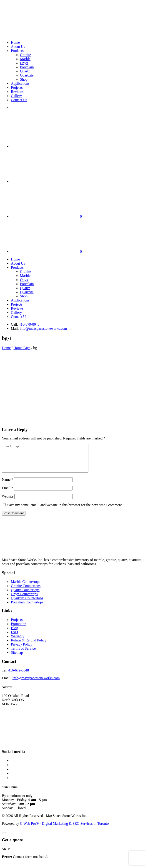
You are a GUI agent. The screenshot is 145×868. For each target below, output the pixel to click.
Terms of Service (23, 654)
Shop (24, 79)
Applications (20, 83)
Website (8, 502)
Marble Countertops (25, 587)
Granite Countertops (26, 591)
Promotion (19, 629)
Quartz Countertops (25, 595)
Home (15, 42)
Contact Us (19, 100)
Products (17, 51)
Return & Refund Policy (29, 646)
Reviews (17, 92)
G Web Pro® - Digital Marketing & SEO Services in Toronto (64, 829)
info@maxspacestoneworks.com (43, 328)
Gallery (16, 96)
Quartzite (27, 75)
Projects (17, 88)
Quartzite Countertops (27, 604)
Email (7, 493)
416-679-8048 (29, 324)
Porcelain (27, 67)
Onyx (24, 63)
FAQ (14, 637)
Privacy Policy (22, 650)
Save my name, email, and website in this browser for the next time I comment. (65, 510)
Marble (25, 59)
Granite (25, 55)
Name (7, 485)
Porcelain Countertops (27, 608)
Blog (14, 633)
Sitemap (17, 658)
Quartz (25, 71)
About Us (18, 47)
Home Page (22, 348)
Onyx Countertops (24, 599)
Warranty (18, 642)
